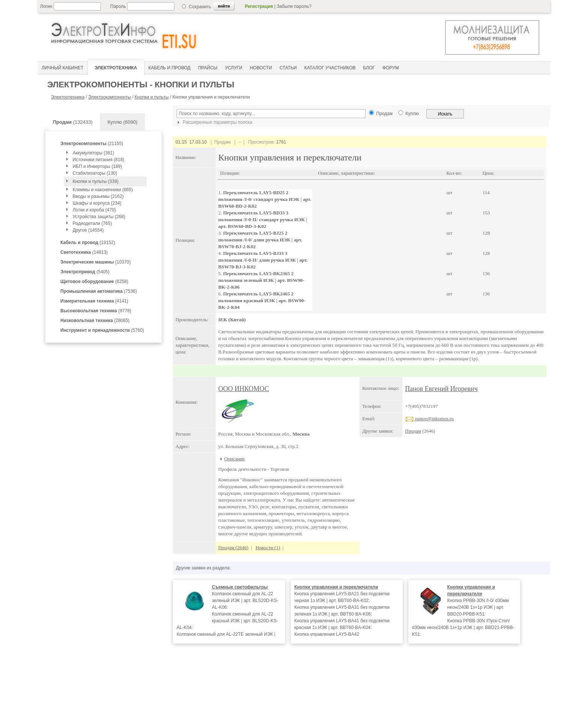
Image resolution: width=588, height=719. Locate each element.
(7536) (99, 291)
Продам (413, 431)
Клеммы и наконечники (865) (103, 190)
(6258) (94, 282)
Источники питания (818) (99, 160)
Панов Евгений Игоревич (441, 389)
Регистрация (259, 6)
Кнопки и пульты (152, 97)
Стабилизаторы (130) (95, 173)
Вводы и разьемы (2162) (98, 196)
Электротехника (68, 97)
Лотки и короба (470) (94, 210)
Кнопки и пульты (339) (96, 181)
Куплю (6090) (123, 122)
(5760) (102, 330)
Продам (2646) (233, 547)
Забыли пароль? (294, 6)
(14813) (84, 252)
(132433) (73, 122)
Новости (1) (268, 547)
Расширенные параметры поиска (214, 122)
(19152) (88, 243)
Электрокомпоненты (109, 97)
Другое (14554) (88, 230)
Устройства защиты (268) (99, 217)
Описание (235, 459)
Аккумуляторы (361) (94, 153)
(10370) (95, 262)
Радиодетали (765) (92, 223)
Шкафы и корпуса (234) (97, 203)
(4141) (94, 301)
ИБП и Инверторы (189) (97, 166)
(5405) (85, 272)
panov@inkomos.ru (429, 419)
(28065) (95, 321)
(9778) (96, 311)
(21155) (92, 144)
